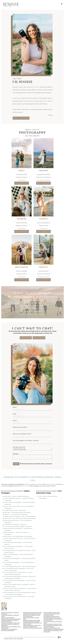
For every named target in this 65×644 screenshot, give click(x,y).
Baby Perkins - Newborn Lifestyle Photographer (17, 496)
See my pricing (26, 338)
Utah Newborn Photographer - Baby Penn (15, 524)
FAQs (15, 639)
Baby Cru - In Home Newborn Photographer (16, 514)
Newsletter (20, 639)
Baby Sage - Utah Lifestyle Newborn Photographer (18, 512)
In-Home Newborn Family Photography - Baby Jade (18, 526)
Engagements (33, 484)
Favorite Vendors (9, 639)
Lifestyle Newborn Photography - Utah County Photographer (20, 516)
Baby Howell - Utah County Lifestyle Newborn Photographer (20, 518)
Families (40, 484)
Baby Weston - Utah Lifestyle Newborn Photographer (18, 536)
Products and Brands (50, 484)
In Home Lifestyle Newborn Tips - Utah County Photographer (20, 566)
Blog (62, 484)
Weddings (27, 484)
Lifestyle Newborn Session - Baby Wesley (15, 510)
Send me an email (25, 486)
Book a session (39, 338)
